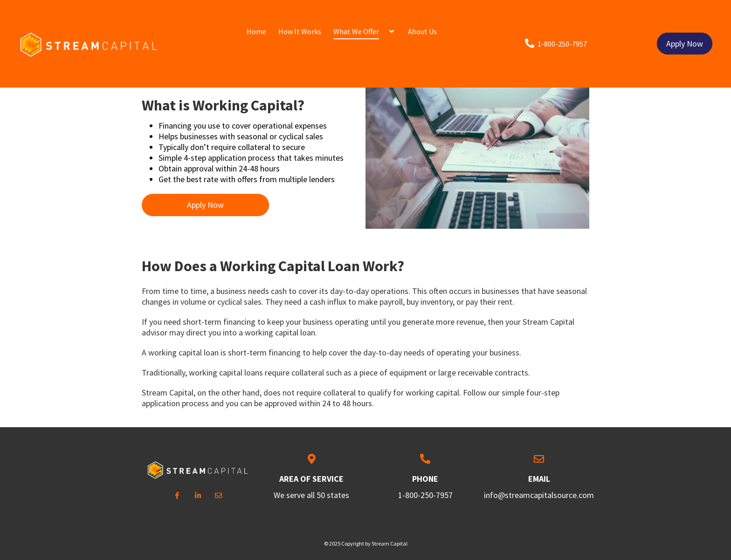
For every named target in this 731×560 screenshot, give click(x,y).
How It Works (300, 25)
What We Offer (356, 25)
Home (256, 25)
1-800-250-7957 (425, 495)
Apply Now (685, 25)
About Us (422, 25)
